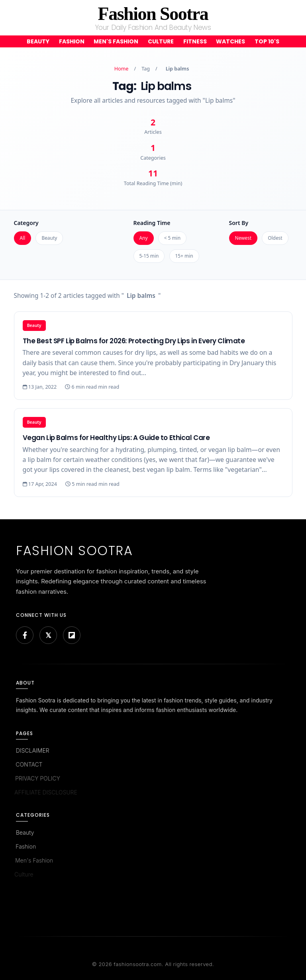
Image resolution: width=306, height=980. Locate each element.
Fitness (195, 41)
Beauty (38, 41)
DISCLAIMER (32, 750)
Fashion (72, 41)
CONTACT (28, 764)
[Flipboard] (72, 635)
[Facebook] (25, 635)
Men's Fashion (116, 41)
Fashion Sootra (153, 14)
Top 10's (267, 41)
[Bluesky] (48, 635)
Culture (161, 41)
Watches (230, 41)
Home (122, 69)
